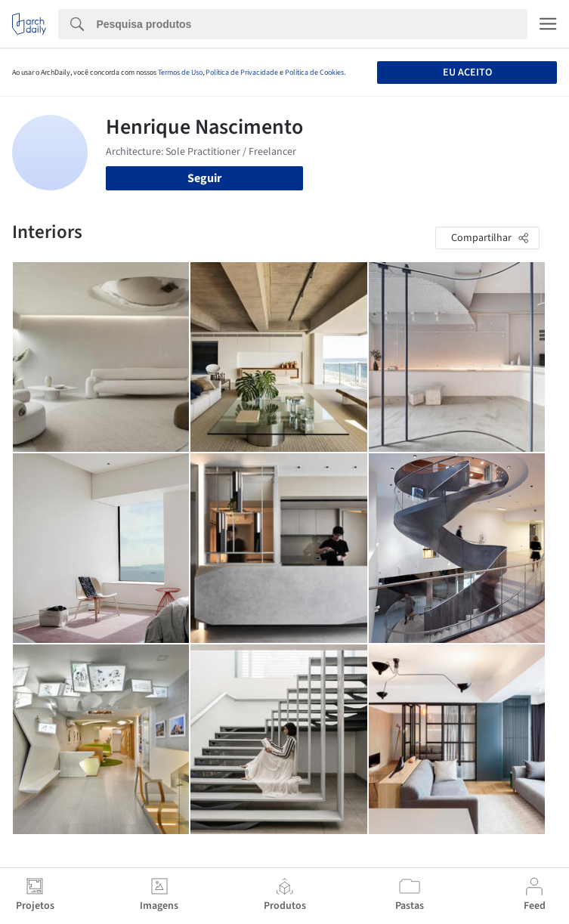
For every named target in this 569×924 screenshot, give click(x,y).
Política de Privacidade (242, 73)
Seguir (204, 178)
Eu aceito (467, 73)
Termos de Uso (180, 73)
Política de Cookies (314, 73)
